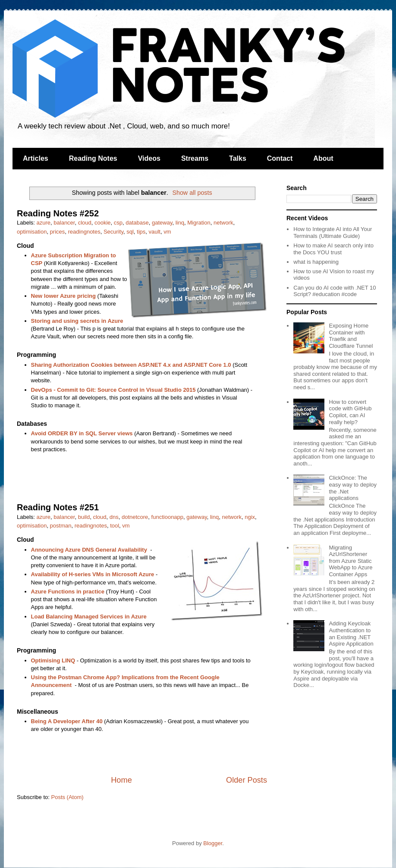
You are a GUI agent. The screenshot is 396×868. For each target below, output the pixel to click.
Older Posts (247, 780)
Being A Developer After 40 (67, 721)
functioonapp (167, 517)
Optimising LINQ (53, 660)
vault (155, 232)
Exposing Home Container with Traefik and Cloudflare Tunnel (351, 336)
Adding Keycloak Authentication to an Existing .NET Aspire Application (351, 634)
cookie (103, 223)
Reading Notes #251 (58, 507)
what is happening (316, 262)
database (137, 223)
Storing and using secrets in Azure (77, 321)
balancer (64, 223)
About (323, 158)
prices (58, 232)
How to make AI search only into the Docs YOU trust (333, 249)
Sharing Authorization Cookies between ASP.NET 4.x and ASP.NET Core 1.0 (131, 365)
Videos (149, 158)
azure (44, 223)
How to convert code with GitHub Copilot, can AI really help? (350, 412)
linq (180, 223)
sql (130, 232)
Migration (199, 223)
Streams (195, 158)
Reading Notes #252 (58, 213)
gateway (162, 223)
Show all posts (192, 193)
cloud (85, 223)
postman (61, 526)
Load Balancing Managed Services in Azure (89, 617)
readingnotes (84, 232)
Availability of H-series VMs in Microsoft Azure (93, 574)
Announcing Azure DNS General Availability (89, 550)
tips (141, 232)
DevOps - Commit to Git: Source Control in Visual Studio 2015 (113, 390)
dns (114, 517)
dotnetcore (135, 517)
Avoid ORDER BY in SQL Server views (82, 433)
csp (118, 223)
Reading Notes (93, 158)
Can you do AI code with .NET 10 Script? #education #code (335, 291)
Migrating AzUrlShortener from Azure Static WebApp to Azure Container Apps (350, 561)
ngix (250, 517)
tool (115, 526)
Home (121, 780)
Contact (280, 158)
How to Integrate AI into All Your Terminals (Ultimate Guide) (333, 233)
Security (113, 232)
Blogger (213, 843)
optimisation (32, 232)
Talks (238, 158)
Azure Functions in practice (68, 592)
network (223, 223)
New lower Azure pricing (64, 296)
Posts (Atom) (68, 797)
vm (167, 232)
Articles (36, 158)
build (84, 517)
